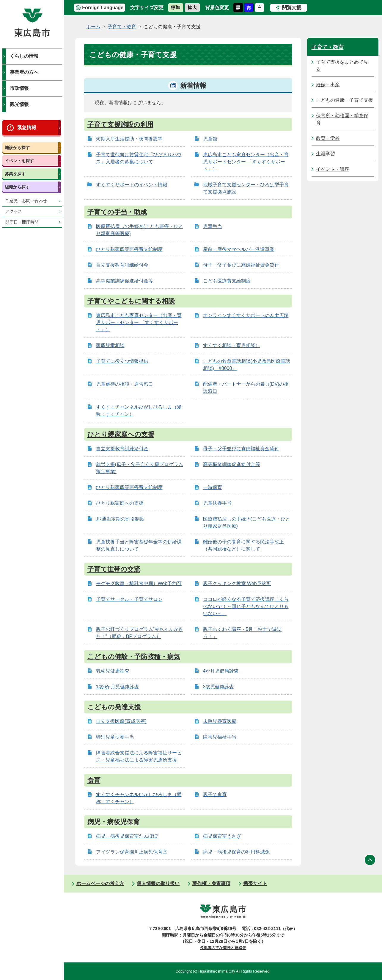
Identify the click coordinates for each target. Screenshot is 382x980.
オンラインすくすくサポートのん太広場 (246, 315)
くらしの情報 (24, 56)
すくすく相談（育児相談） (232, 345)
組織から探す (17, 187)
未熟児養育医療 (220, 721)
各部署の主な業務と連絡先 (223, 948)
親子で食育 (215, 794)
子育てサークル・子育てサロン (129, 599)
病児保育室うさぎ (222, 836)
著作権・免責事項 (211, 883)
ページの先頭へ (370, 860)
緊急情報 (27, 128)
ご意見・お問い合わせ (26, 201)
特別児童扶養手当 (115, 737)
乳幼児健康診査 (113, 671)
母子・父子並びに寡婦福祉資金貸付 (241, 265)
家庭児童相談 (110, 345)
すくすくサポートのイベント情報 (132, 185)
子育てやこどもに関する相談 (131, 301)
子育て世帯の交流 (114, 569)
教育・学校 (328, 138)
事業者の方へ (24, 72)
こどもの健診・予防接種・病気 (134, 657)
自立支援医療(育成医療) (121, 721)
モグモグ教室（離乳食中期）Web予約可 (139, 583)
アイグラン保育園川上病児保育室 (132, 852)
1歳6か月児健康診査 (118, 687)
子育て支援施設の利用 (120, 125)
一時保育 (213, 487)
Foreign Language (103, 8)
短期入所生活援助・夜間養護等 (129, 139)
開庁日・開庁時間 (22, 222)
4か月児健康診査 (221, 671)
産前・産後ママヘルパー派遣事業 (239, 249)
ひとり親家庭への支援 (121, 434)
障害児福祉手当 (220, 737)
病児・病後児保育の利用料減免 (236, 852)
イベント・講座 (333, 169)
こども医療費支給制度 (227, 281)
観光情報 (19, 104)
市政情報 (19, 88)
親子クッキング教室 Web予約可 (237, 583)
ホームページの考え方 (100, 883)
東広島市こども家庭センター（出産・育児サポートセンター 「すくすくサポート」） (246, 162)
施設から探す (17, 148)
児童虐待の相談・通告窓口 (125, 384)
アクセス (14, 211)
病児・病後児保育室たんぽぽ (127, 836)
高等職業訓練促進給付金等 (125, 281)
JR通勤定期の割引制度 (120, 519)
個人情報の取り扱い (158, 883)
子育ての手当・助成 (117, 212)
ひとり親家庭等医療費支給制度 (129, 249)
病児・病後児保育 (114, 822)
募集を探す (15, 174)
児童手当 (213, 226)
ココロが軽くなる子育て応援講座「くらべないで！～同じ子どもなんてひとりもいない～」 (246, 606)
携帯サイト (255, 883)
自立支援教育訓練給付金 (122, 265)
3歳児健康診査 (219, 687)
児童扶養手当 (217, 503)
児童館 (210, 139)
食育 (94, 780)
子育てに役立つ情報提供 (122, 361)
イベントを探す (19, 161)
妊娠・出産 (328, 85)
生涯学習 (326, 154)
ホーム (93, 27)
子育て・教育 (122, 27)
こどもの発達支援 (114, 707)
